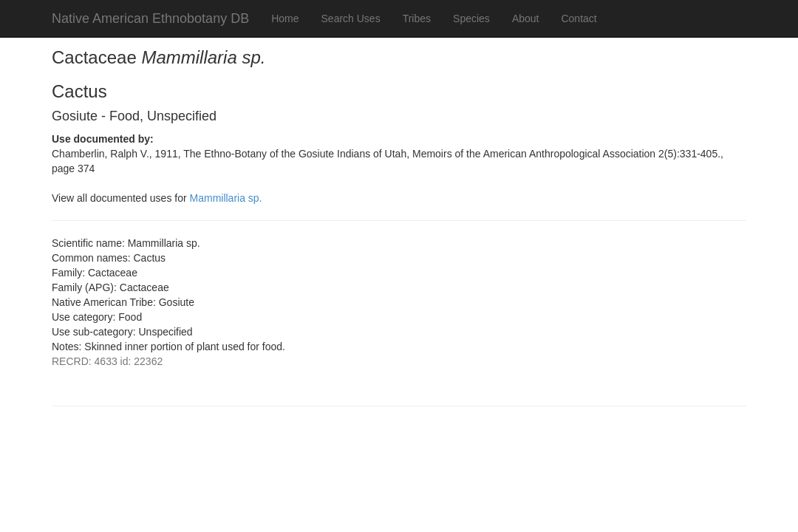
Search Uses (351, 18)
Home (285, 18)
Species (471, 18)
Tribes (417, 18)
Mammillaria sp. (226, 198)
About (526, 18)
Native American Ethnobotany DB (150, 18)
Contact (579, 18)
